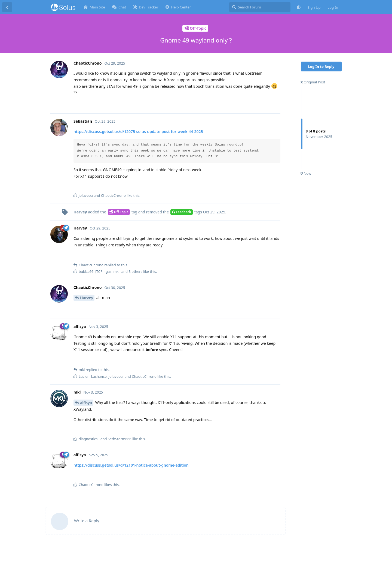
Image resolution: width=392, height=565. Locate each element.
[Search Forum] (260, 7)
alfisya (86, 403)
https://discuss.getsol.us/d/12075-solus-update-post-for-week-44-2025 (138, 132)
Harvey (87, 298)
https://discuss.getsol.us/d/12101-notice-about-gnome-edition (131, 465)
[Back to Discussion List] (7, 7)
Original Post (313, 82)
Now (306, 173)
